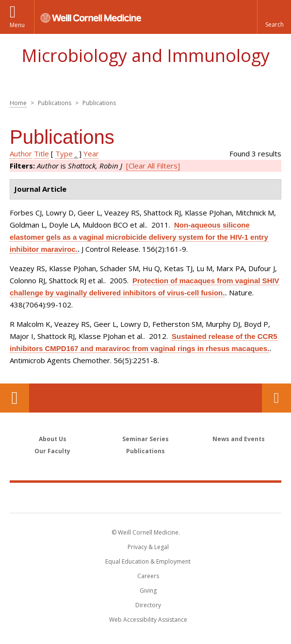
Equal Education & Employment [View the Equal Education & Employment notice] (148, 561)
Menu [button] (17, 25)
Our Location (15, 398)
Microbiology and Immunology (145, 55)
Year (91, 153)
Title (41, 153)
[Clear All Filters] (153, 166)
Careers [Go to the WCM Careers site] (148, 576)
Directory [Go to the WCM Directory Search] (148, 605)
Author (21, 153)
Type (64, 153)
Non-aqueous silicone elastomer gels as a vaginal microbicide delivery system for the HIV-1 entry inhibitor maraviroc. (139, 237)
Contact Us (276, 398)
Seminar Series (145, 439)
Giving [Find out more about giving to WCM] (148, 590)
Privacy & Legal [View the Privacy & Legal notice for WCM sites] (148, 547)
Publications (145, 451)
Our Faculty (52, 451)
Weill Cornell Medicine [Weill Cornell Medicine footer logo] (145, 497)
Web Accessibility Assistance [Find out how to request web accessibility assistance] (148, 620)
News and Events (239, 439)
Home (18, 103)
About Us (53, 439)
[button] (274, 17)
